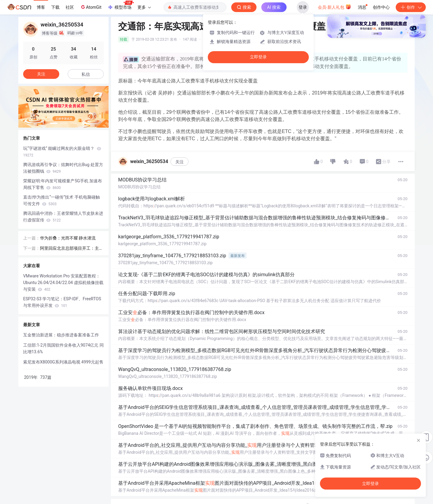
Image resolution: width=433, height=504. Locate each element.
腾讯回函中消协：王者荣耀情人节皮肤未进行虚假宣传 (63, 217)
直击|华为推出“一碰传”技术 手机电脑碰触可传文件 (61, 200)
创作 (411, 7)
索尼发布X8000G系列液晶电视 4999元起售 (63, 362)
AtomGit (91, 7)
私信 (86, 74)
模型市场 (121, 5)
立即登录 (258, 57)
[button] (54, 123)
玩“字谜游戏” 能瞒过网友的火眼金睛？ (62, 152)
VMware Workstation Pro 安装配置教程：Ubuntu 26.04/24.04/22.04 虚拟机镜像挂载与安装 (63, 283)
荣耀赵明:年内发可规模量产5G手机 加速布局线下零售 (63, 184)
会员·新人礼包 (335, 7)
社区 (70, 7)
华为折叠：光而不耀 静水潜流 (68, 238)
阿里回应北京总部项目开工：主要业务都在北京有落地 (72, 249)
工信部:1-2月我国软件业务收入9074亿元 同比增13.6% (63, 348)
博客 (41, 7)
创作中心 (381, 7)
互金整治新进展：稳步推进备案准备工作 (61, 335)
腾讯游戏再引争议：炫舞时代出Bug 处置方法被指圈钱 (63, 168)
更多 (144, 7)
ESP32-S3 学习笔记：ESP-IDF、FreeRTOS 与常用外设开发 (62, 302)
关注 (180, 162)
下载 (55, 7)
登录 (303, 7)
